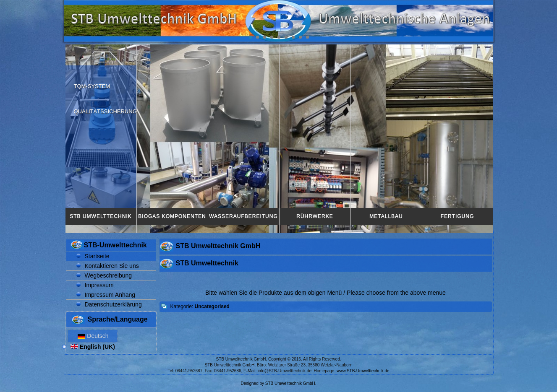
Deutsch (93, 336)
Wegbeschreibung (109, 275)
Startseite (97, 256)
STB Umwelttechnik (101, 216)
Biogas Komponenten (172, 216)
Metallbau (386, 216)
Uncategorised (212, 306)
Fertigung (457, 216)
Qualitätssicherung (105, 111)
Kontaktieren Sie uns (112, 266)
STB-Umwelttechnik (115, 245)
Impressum (99, 285)
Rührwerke (315, 216)
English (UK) (93, 347)
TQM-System (92, 86)
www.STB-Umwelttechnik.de (363, 371)
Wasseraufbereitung (243, 216)
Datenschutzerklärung (113, 304)
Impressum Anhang (110, 295)
